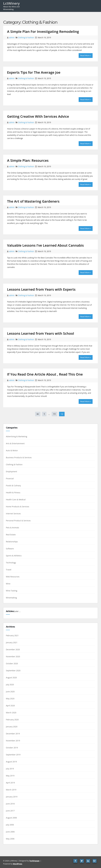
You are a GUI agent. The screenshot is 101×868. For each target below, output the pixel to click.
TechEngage (34, 861)
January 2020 (12, 727)
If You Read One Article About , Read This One (45, 374)
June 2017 (10, 811)
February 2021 (12, 635)
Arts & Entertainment (15, 443)
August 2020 (11, 678)
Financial (10, 478)
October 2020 (12, 663)
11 (54, 414)
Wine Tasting (12, 591)
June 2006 (10, 832)
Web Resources (13, 577)
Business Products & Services (19, 457)
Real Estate (11, 535)
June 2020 (10, 692)
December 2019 (13, 734)
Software (10, 549)
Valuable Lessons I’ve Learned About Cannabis (45, 245)
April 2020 (10, 706)
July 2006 (10, 825)
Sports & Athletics (14, 556)
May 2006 (10, 839)
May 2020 (10, 699)
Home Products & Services (18, 507)
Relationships (12, 542)
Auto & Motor (12, 450)
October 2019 (12, 748)
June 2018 (10, 804)
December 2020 (13, 649)
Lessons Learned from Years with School (41, 333)
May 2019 (10, 776)
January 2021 (12, 642)
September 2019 (13, 755)
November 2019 (13, 741)
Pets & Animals (12, 528)
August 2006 (11, 818)
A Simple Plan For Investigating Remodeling (43, 31)
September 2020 (13, 671)
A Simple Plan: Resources (28, 160)
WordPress (18, 864)
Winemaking (11, 598)
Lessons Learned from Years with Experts (41, 289)
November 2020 (13, 656)
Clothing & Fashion (26, 37)
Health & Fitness (13, 493)
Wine (8, 584)
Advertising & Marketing (17, 436)
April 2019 (10, 783)
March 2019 (11, 790)
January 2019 (12, 797)
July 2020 (10, 685)
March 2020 (11, 713)
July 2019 (10, 769)
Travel (9, 570)
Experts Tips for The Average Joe (34, 72)
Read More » (86, 55)
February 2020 (12, 720)
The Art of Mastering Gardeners (33, 201)
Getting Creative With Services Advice (38, 116)
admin (12, 37)
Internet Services (13, 514)
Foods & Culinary (13, 486)
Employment (12, 471)
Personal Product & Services (18, 521)
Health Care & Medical (16, 500)
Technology (11, 563)
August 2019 (11, 762)
